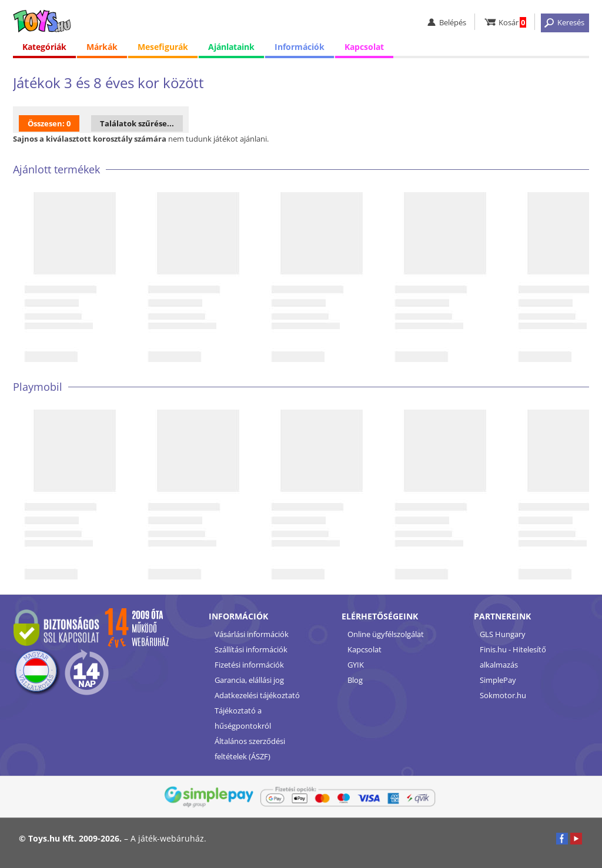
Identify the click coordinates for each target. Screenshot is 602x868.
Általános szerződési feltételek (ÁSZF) (250, 749)
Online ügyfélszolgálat (386, 634)
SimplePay (498, 680)
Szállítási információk (251, 649)
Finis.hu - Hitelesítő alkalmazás (513, 657)
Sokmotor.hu (503, 695)
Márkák (102, 47)
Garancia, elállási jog (249, 680)
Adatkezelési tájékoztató (257, 695)
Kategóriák (44, 47)
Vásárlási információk (252, 634)
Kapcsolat (364, 47)
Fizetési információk (249, 665)
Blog (355, 680)
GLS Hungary (503, 634)
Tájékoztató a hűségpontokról (243, 718)
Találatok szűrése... (137, 123)
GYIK (356, 665)
